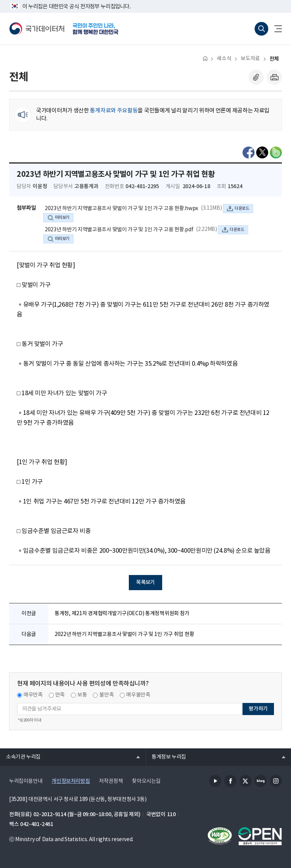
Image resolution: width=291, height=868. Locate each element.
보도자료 (250, 59)
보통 (82, 695)
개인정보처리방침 (71, 781)
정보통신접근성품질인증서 (220, 836)
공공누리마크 (260, 836)
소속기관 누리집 (20, 757)
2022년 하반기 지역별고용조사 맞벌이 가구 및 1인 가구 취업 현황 (124, 634)
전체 (274, 59)
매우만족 (33, 695)
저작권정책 (111, 781)
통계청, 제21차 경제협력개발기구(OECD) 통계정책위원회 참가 (122, 614)
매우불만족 (138, 695)
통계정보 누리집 (166, 757)
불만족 (106, 695)
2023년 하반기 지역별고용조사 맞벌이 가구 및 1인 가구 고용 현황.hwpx (121, 209)
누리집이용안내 (26, 781)
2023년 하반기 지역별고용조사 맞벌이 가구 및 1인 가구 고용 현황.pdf (119, 230)
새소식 (224, 59)
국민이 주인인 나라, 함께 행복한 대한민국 (95, 29)
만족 (60, 695)
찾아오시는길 (146, 781)
